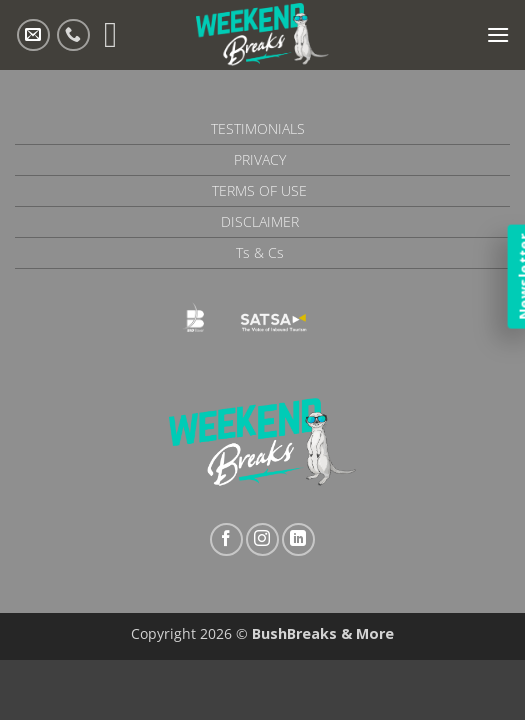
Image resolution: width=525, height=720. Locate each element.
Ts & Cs (260, 252)
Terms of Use (259, 190)
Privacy (260, 159)
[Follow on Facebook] (226, 539)
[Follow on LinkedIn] (298, 539)
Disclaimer (260, 221)
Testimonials (258, 128)
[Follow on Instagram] (262, 539)
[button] (498, 34)
